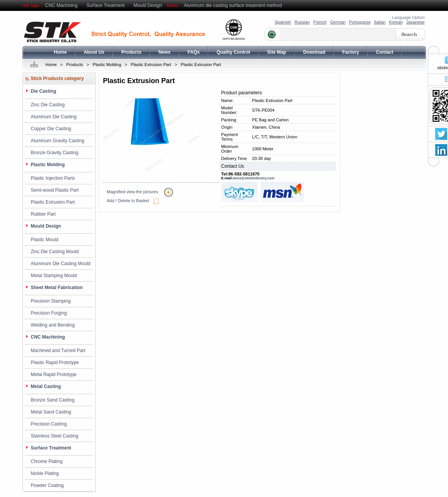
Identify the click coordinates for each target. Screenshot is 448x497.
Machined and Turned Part (58, 351)
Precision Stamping (51, 301)
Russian (302, 22)
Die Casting (44, 91)
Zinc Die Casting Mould (55, 252)
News (164, 52)
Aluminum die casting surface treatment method (233, 5)
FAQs (194, 52)
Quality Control (233, 52)
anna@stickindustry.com (254, 178)
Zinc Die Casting (48, 105)
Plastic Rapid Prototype (55, 363)
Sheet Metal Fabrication (57, 288)
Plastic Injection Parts (53, 178)
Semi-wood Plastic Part (55, 190)
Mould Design (148, 5)
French (320, 22)
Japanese (416, 22)
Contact (385, 52)
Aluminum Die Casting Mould (61, 264)
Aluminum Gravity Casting (58, 141)
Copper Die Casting (51, 129)
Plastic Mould (45, 240)
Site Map (277, 52)
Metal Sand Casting (51, 412)
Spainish (283, 22)
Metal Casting (46, 386)
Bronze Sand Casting (53, 400)
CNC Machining (61, 5)
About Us (94, 52)
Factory (350, 52)
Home (60, 52)
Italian (380, 22)
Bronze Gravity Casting (55, 153)
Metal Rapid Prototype (54, 374)
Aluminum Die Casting (54, 117)
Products (131, 52)
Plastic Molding (107, 65)
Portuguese (360, 22)
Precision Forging (49, 313)
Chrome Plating (47, 461)
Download (314, 52)
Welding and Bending (53, 325)
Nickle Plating (45, 473)
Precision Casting (49, 424)
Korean (396, 22)
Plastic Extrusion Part (151, 65)
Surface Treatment (106, 5)
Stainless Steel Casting (55, 436)
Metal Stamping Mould (54, 276)
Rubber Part (43, 214)
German (338, 22)
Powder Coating (47, 485)
